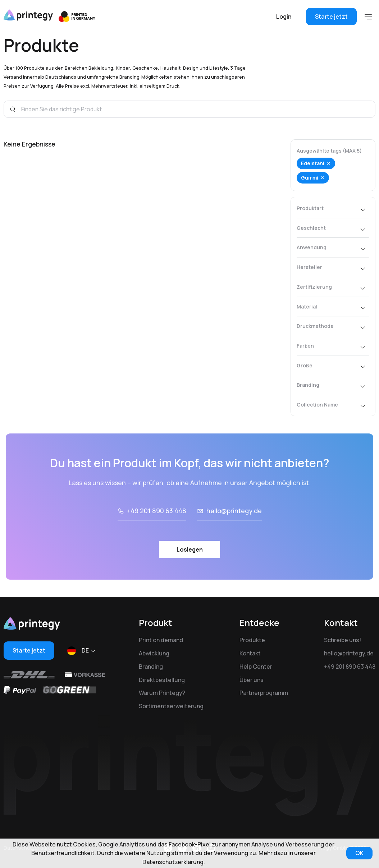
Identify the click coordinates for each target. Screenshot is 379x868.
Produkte (252, 640)
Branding (151, 667)
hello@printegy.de (234, 511)
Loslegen (190, 549)
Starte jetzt (331, 17)
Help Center (256, 667)
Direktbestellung (162, 680)
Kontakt (250, 653)
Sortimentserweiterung (171, 706)
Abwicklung (154, 653)
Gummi (310, 178)
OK (359, 853)
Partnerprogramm (264, 693)
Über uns (252, 680)
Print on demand (161, 640)
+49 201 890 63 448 (157, 511)
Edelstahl (313, 163)
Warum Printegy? (162, 693)
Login (284, 17)
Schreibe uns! (343, 640)
